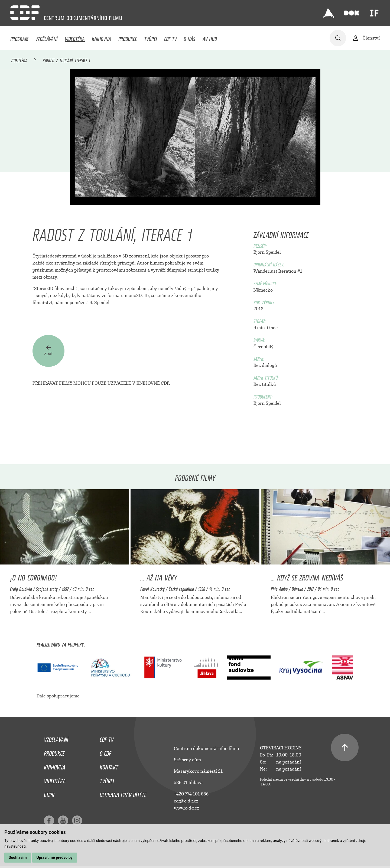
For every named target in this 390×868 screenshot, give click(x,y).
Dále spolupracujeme (58, 696)
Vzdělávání (46, 38)
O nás (189, 38)
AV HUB (210, 38)
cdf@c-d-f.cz (186, 801)
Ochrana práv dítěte (123, 794)
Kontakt (109, 766)
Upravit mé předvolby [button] (55, 857)
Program (19, 38)
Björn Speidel (267, 252)
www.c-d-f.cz (186, 808)
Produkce (128, 38)
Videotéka (75, 38)
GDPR (49, 794)
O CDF (105, 752)
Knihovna (101, 38)
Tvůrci (150, 38)
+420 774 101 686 (191, 794)
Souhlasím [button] (18, 857)
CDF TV (170, 38)
